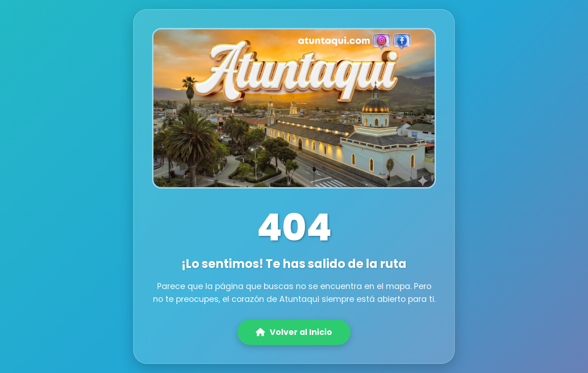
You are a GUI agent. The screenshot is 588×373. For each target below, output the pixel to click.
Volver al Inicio (294, 332)
